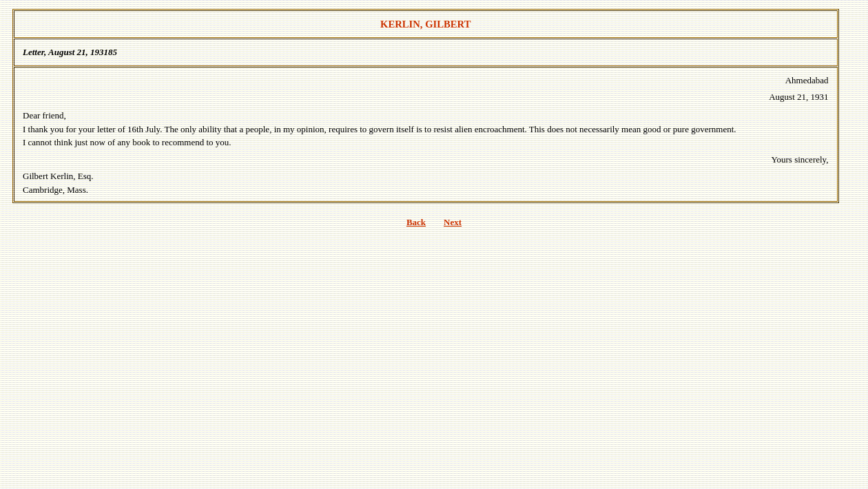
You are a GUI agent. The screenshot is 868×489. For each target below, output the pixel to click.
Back (416, 222)
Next (453, 222)
